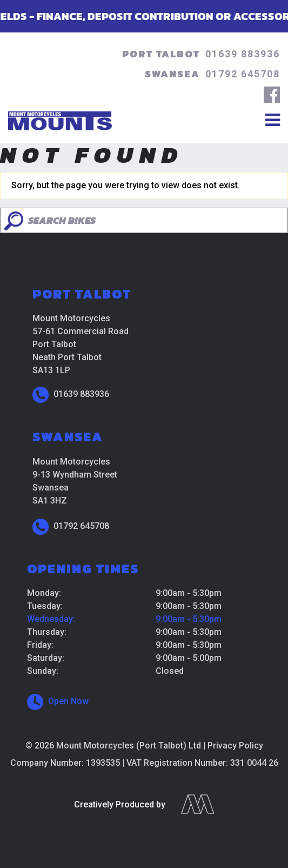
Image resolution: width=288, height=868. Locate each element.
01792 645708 (243, 74)
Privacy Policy (235, 746)
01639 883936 (243, 54)
